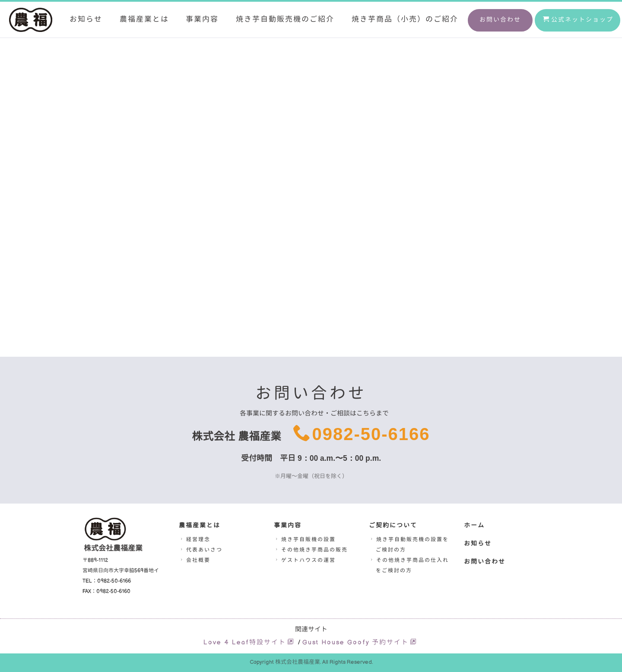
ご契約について (393, 525)
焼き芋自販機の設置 (305, 540)
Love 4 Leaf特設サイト (249, 642)
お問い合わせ (500, 20)
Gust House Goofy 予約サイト (360, 642)
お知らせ (86, 19)
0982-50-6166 (371, 434)
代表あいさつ (201, 550)
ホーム (474, 525)
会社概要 (195, 560)
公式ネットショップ (578, 20)
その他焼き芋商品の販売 (311, 550)
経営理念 (195, 540)
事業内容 (202, 19)
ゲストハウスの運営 (305, 560)
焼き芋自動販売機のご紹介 (285, 19)
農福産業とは (144, 19)
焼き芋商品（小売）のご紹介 (405, 19)
